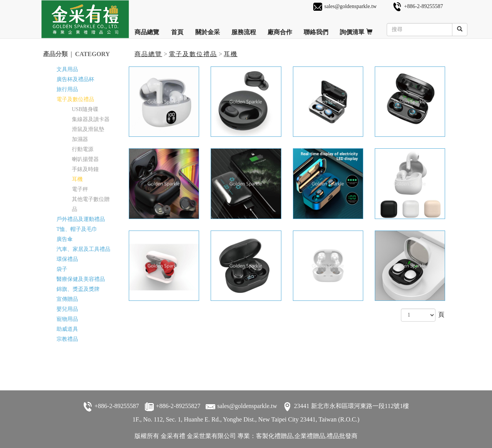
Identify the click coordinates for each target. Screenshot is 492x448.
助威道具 (67, 329)
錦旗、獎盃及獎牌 (78, 289)
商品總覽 (147, 29)
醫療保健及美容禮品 (81, 279)
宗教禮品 (67, 339)
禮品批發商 (342, 436)
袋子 (62, 269)
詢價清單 (356, 29)
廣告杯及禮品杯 (75, 79)
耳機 (231, 54)
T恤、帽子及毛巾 (77, 229)
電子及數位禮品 (193, 54)
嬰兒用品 (67, 309)
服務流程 (244, 29)
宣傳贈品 (67, 299)
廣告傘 (65, 239)
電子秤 (80, 189)
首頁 (177, 29)
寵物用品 (67, 319)
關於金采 (208, 29)
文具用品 (67, 69)
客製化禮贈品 (274, 436)
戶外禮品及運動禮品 (81, 219)
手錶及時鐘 (85, 169)
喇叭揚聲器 (85, 159)
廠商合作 (280, 29)
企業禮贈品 (310, 436)
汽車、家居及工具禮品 (83, 249)
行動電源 (83, 149)
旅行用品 (67, 89)
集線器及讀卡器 (91, 119)
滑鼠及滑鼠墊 (88, 129)
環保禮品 (67, 259)
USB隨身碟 (85, 109)
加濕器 (80, 139)
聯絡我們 (316, 29)
